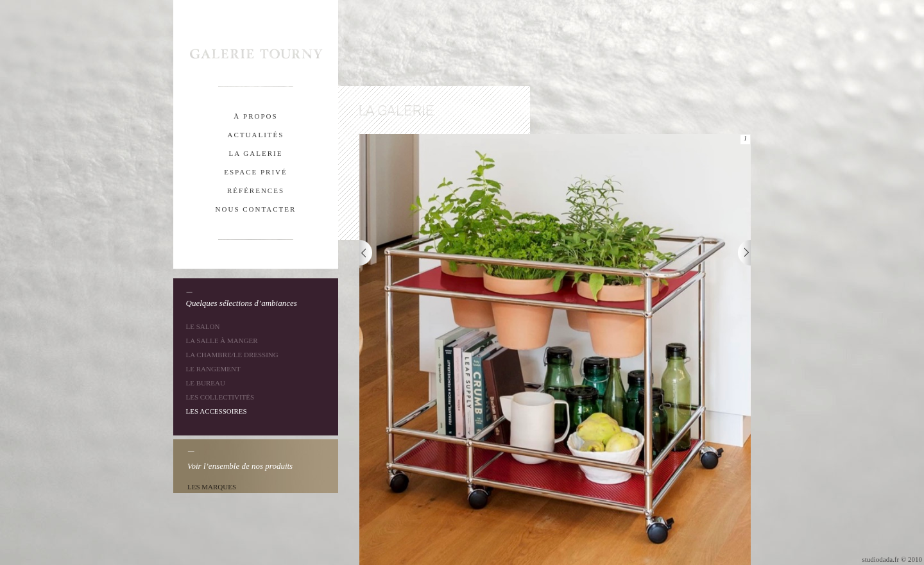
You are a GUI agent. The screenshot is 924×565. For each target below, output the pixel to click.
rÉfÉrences (256, 190)
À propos (255, 116)
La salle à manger (222, 341)
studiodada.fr (880, 559)
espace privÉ (255, 172)
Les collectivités (220, 397)
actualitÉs (256, 135)
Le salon (203, 326)
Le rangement (213, 369)
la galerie (256, 153)
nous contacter (256, 209)
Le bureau (206, 383)
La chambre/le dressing (232, 355)
